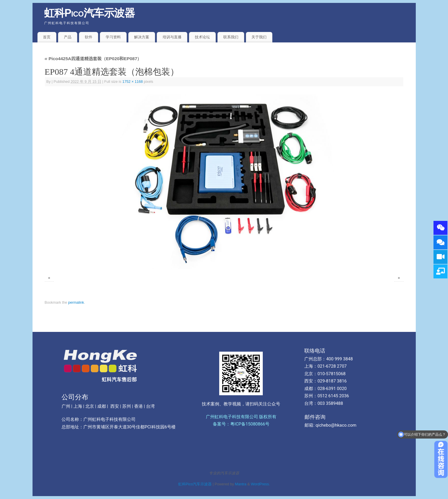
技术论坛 (202, 37)
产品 (68, 37)
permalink (76, 303)
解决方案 (142, 37)
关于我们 (259, 37)
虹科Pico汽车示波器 (90, 13)
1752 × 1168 (132, 82)
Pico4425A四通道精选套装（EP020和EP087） (93, 59)
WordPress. (260, 484)
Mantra (241, 484)
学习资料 (113, 37)
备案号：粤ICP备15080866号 (241, 424)
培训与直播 (172, 37)
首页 (47, 37)
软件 (89, 37)
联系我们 (231, 37)
